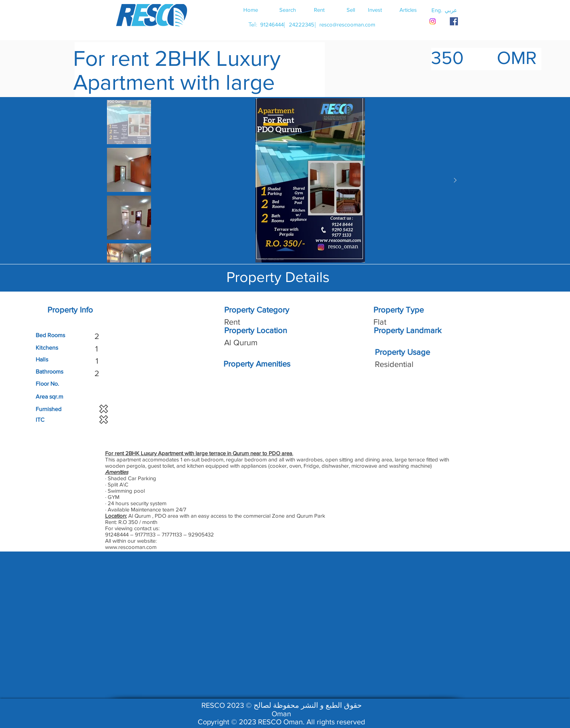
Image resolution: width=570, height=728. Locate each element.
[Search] (288, 10)
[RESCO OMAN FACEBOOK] (454, 21)
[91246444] (272, 24)
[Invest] (375, 10)
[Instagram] (433, 21)
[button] (451, 10)
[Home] (251, 10)
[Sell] (351, 10)
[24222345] (302, 24)
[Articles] (408, 10)
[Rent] (319, 10)
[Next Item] (455, 181)
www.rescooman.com (131, 547)
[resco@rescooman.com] (347, 24)
